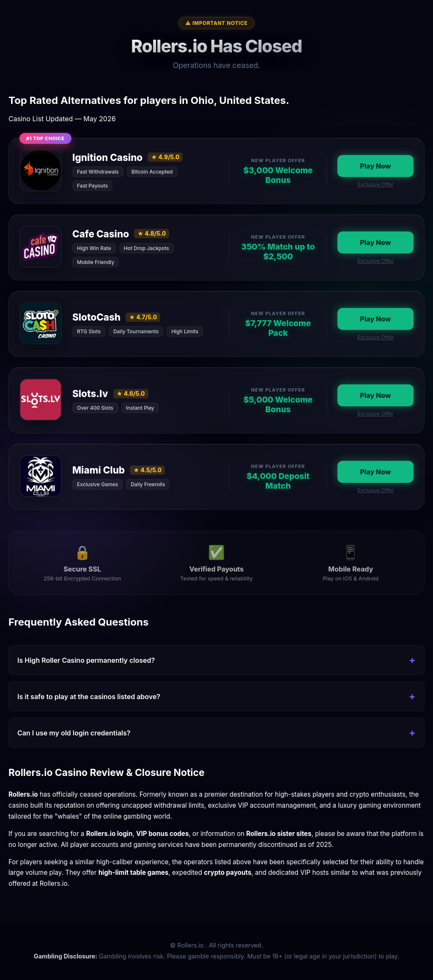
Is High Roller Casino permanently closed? (86, 660)
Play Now (375, 166)
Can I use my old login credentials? (74, 733)
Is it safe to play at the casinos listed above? (89, 697)
